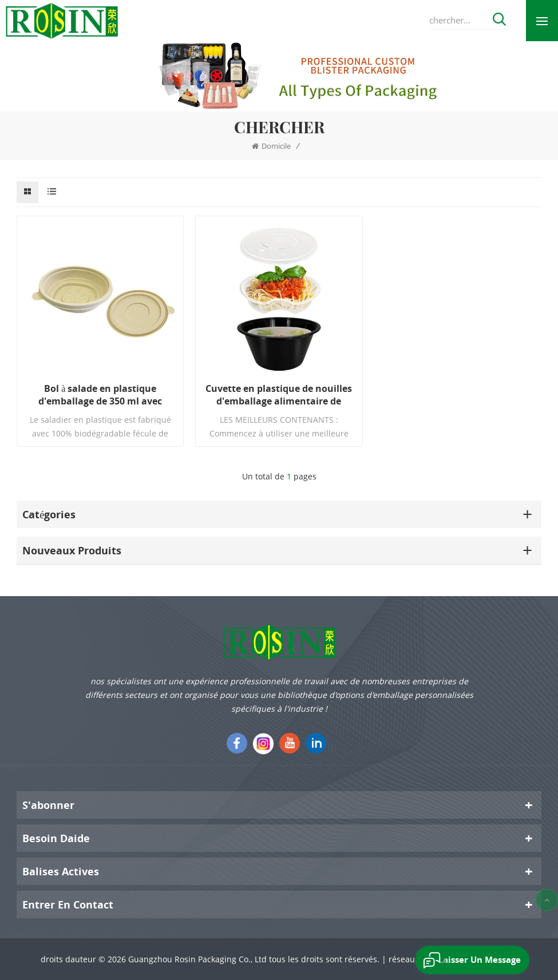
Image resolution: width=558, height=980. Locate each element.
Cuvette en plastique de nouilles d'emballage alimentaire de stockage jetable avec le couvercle (279, 395)
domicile (271, 146)
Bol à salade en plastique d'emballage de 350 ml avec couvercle (100, 395)
